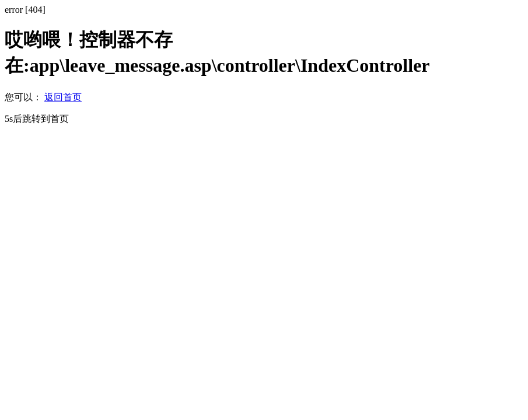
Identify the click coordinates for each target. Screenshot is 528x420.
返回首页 (63, 97)
